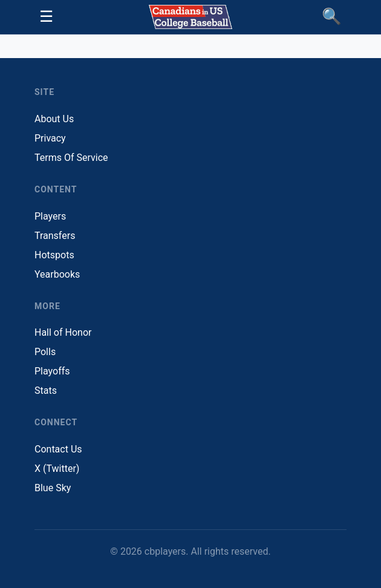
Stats (46, 390)
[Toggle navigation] (46, 17)
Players (50, 216)
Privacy (50, 138)
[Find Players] (332, 17)
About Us (54, 119)
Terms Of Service (71, 158)
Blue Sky (53, 488)
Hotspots (54, 255)
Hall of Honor (63, 332)
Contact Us (58, 449)
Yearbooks (57, 274)
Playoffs (52, 371)
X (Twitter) (57, 469)
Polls (45, 352)
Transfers (55, 236)
